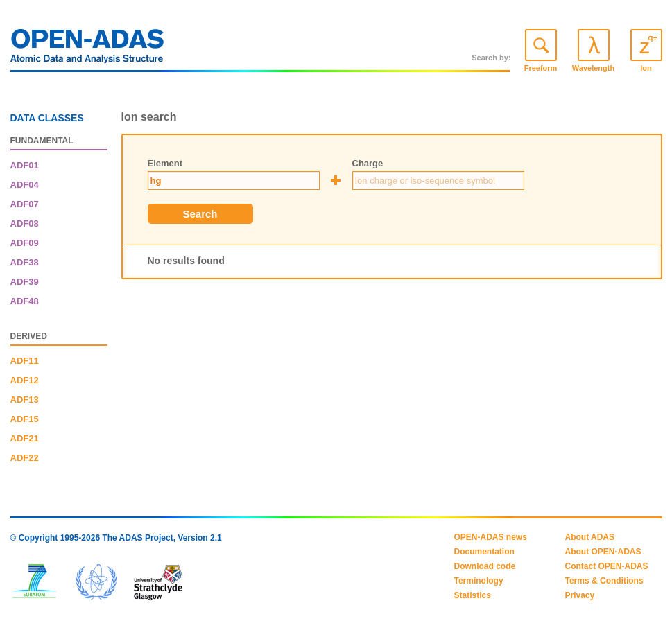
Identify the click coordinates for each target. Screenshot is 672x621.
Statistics (473, 595)
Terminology (479, 581)
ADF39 (25, 282)
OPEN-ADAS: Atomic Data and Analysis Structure (87, 50)
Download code (485, 566)
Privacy (580, 595)
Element (165, 163)
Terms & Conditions (604, 581)
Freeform (541, 68)
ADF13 (25, 400)
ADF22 (25, 458)
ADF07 (25, 204)
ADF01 (25, 165)
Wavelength (593, 68)
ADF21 (25, 438)
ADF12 (25, 380)
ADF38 (25, 262)
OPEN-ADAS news (491, 537)
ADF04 (25, 185)
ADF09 (25, 243)
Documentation (484, 552)
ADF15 (25, 419)
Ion (646, 68)
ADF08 (25, 224)
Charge (368, 163)
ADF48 (25, 301)
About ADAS (590, 537)
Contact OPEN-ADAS (607, 566)
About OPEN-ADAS (603, 552)
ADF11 (25, 361)
